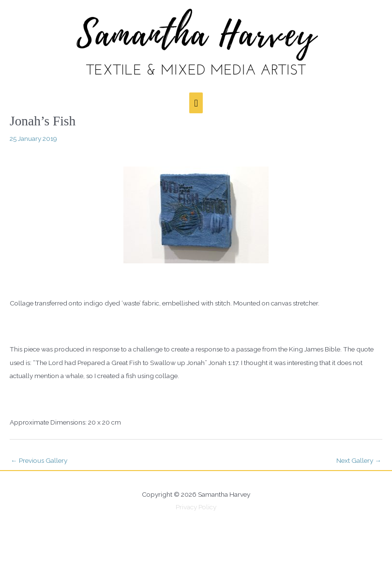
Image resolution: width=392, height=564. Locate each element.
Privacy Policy (196, 507)
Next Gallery (359, 460)
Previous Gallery (39, 460)
